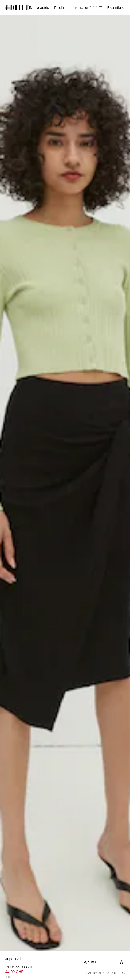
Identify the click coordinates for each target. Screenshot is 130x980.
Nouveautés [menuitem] (39, 8)
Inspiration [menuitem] (87, 8)
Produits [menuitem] (61, 8)
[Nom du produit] (35, 959)
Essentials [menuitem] (115, 8)
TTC (8, 977)
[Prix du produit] (35, 973)
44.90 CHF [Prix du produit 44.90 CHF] (14, 972)
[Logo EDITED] (18, 7)
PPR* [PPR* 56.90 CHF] (19, 967)
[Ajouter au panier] (90, 962)
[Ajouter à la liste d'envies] (122, 962)
